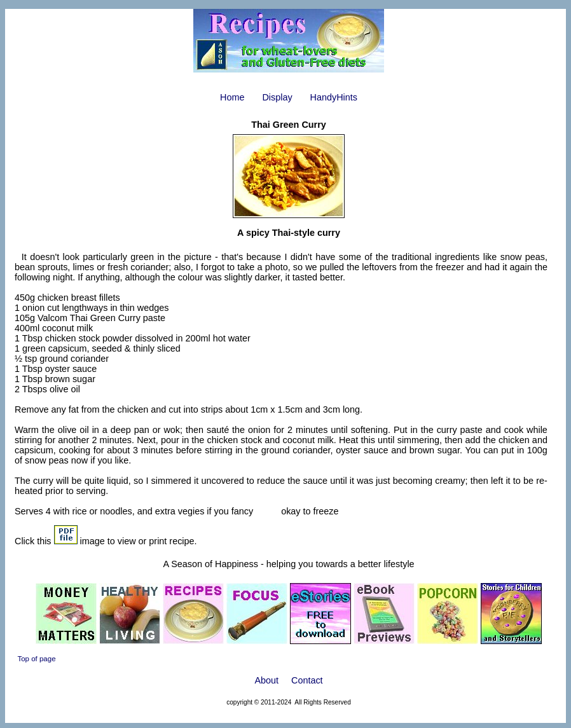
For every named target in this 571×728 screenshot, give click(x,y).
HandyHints (334, 97)
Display (277, 97)
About (266, 680)
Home (232, 97)
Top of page (36, 659)
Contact (307, 680)
